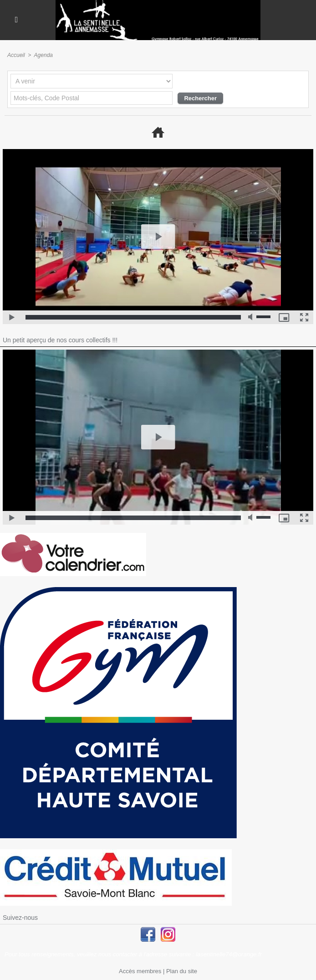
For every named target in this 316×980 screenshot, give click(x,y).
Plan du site (182, 971)
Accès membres (140, 971)
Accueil (16, 55)
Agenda (43, 55)
